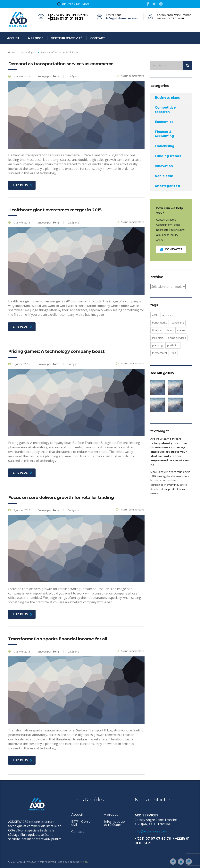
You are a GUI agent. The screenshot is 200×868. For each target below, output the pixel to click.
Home (12, 52)
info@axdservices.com (122, 18)
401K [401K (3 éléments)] (155, 315)
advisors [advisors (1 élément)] (167, 315)
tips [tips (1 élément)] (174, 353)
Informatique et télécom (114, 823)
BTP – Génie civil (81, 823)
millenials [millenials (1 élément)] (158, 338)
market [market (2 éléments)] (181, 330)
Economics (164, 122)
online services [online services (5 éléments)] (177, 338)
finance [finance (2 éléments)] (157, 330)
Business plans (167, 98)
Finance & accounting (164, 134)
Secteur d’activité (67, 38)
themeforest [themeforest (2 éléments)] (160, 353)
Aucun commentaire (130, 76)
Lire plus (22, 185)
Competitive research (165, 110)
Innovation (164, 166)
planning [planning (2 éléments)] (157, 345)
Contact (98, 38)
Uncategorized (167, 186)
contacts (171, 249)
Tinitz (84, 862)
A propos (36, 38)
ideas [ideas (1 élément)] (169, 330)
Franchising (165, 146)
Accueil (13, 38)
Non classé (164, 176)
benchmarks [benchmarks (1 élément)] (160, 323)
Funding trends (168, 156)
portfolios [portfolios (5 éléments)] (173, 345)
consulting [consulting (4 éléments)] (178, 323)
